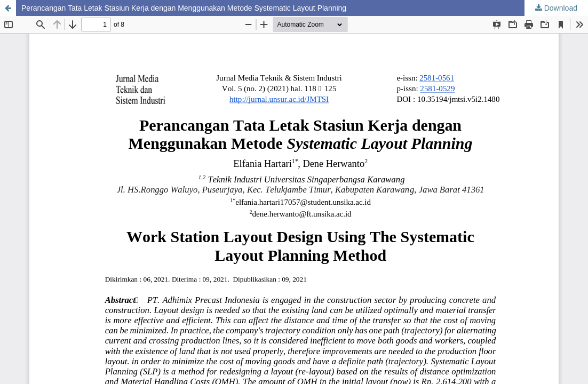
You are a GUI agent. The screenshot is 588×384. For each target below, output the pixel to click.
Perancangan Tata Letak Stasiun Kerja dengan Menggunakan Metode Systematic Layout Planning (184, 8)
